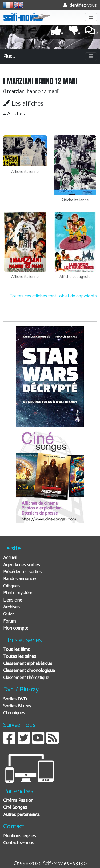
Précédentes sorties (22, 572)
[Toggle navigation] (91, 17)
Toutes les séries (20, 657)
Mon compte (16, 628)
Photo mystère (18, 593)
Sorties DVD (15, 699)
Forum (9, 621)
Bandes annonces (20, 579)
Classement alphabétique (28, 664)
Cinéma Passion (18, 801)
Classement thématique (26, 678)
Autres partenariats (21, 815)
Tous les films (17, 650)
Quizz (9, 614)
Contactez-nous (19, 843)
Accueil (10, 558)
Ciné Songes (15, 808)
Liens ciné (13, 600)
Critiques (11, 586)
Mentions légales (20, 836)
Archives (11, 607)
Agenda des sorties (22, 565)
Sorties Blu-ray (17, 706)
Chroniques (14, 713)
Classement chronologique (29, 671)
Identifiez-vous (80, 5)
